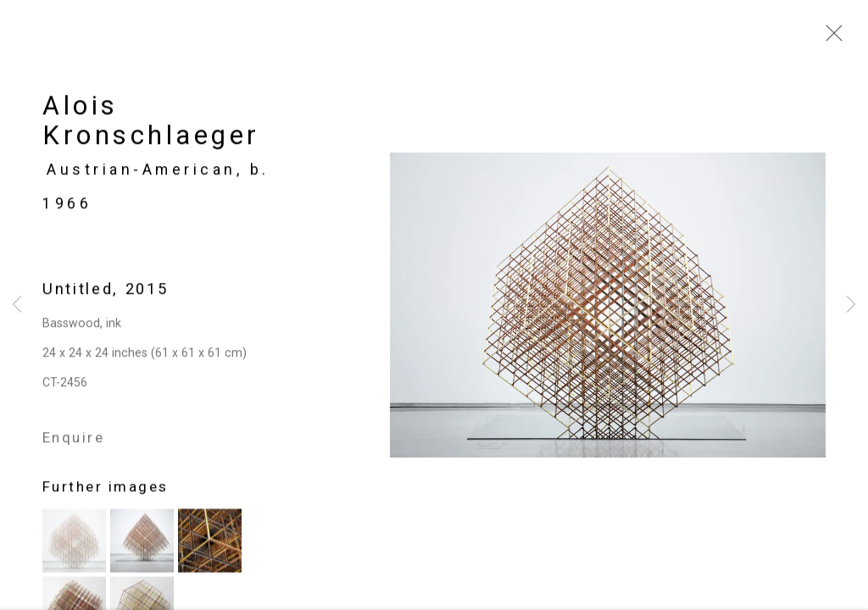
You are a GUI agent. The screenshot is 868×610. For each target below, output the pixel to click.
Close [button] (830, 38)
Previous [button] (17, 305)
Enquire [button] (73, 441)
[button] (74, 544)
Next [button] (851, 305)
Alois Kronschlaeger (151, 125)
